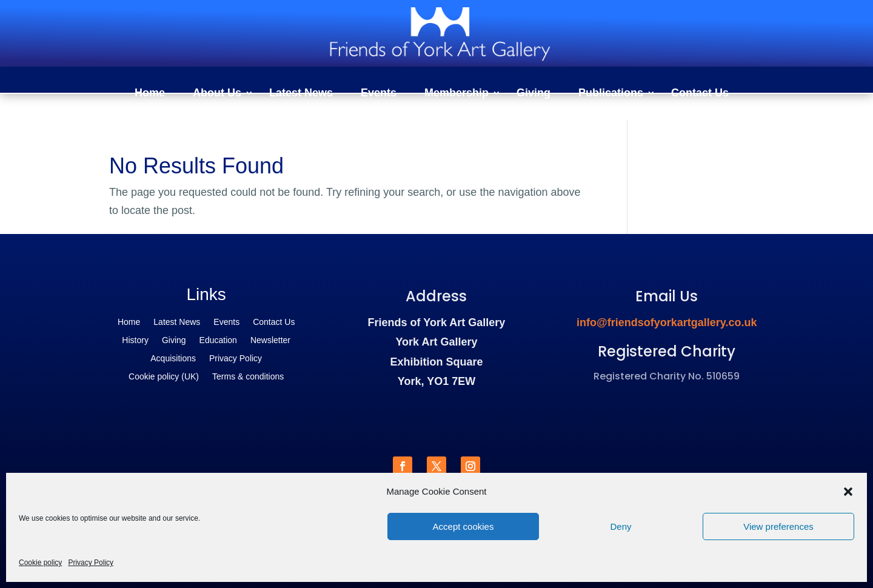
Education (218, 340)
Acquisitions (173, 359)
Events (379, 94)
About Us (217, 94)
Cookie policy (40, 563)
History (135, 340)
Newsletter (270, 340)
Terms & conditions (248, 377)
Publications (611, 94)
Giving (533, 94)
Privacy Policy (91, 563)
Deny (620, 526)
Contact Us (700, 94)
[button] (848, 492)
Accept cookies (463, 526)
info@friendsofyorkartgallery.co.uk (667, 322)
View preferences (778, 526)
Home (150, 94)
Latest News (301, 94)
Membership (457, 94)
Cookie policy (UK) (164, 377)
